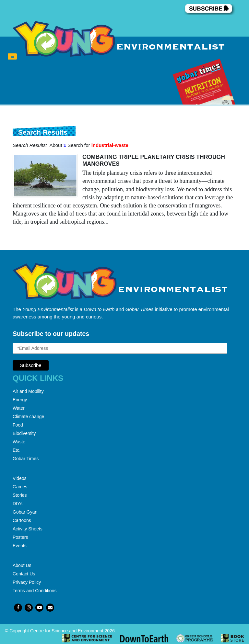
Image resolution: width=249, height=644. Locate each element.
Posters (20, 537)
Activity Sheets (28, 529)
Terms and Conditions (35, 591)
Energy (20, 400)
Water (19, 408)
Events (20, 546)
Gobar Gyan (25, 512)
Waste (19, 442)
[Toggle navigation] (12, 57)
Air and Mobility (28, 391)
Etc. (17, 450)
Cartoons (22, 520)
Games (20, 487)
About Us (22, 565)
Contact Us (24, 574)
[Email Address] (120, 348)
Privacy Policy (27, 582)
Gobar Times (26, 459)
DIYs (18, 504)
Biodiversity (24, 433)
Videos (20, 478)
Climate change (28, 416)
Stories (20, 495)
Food (18, 425)
